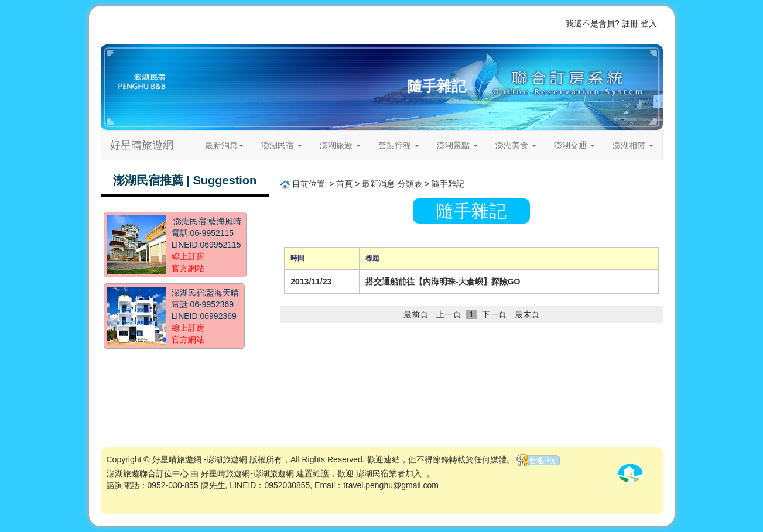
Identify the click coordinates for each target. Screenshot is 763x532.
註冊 (630, 23)
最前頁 (416, 314)
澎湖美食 (516, 145)
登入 (649, 23)
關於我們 (520, 23)
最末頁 (527, 314)
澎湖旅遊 (340, 145)
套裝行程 (399, 145)
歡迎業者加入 (477, 23)
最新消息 (224, 145)
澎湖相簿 (633, 145)
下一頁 (494, 314)
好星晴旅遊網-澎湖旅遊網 (247, 473)
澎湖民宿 (282, 145)
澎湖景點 (457, 145)
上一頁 (449, 314)
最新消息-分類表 (392, 184)
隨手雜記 (437, 86)
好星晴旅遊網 (142, 145)
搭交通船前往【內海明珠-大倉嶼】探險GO (443, 282)
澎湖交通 (574, 145)
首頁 (442, 23)
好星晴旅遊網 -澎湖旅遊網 (200, 459)
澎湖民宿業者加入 (389, 473)
